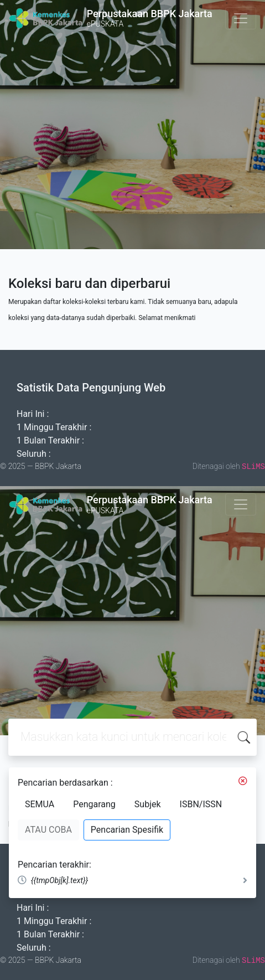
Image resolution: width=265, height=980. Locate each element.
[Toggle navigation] (241, 18)
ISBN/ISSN (201, 804)
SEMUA (40, 804)
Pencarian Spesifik (127, 830)
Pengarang (94, 804)
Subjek (148, 804)
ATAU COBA (48, 830)
